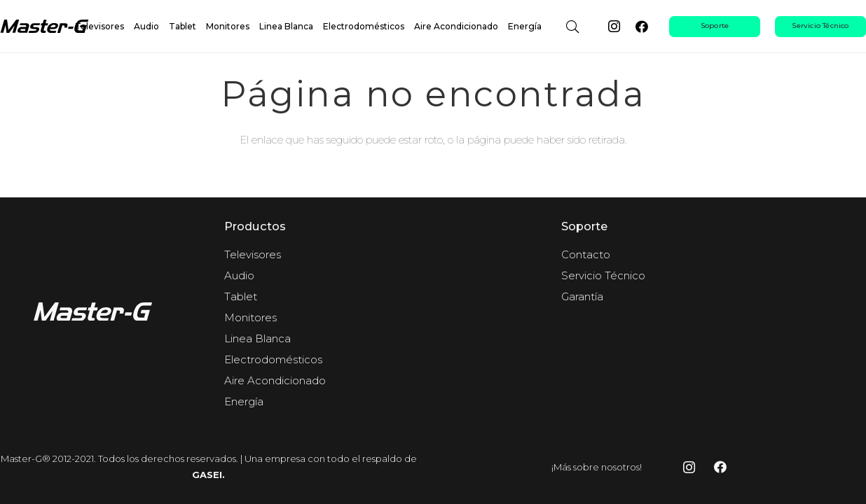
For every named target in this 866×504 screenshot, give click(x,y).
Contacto (586, 254)
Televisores (253, 254)
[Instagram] (614, 27)
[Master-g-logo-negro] (47, 27)
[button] (572, 27)
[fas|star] (96, 314)
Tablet (241, 296)
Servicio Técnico (603, 275)
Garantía (582, 296)
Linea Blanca (257, 338)
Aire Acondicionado (275, 380)
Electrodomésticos (273, 359)
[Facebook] (642, 27)
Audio (239, 275)
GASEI (207, 475)
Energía (244, 401)
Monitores (250, 317)
